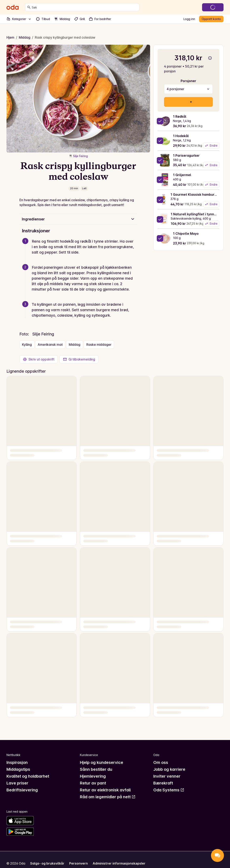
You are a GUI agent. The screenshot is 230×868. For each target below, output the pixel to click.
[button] (80, 252)
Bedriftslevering (22, 790)
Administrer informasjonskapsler (119, 863)
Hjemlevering (93, 776)
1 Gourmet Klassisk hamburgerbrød (199, 195)
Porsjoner (188, 81)
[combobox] (85, 7)
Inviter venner (167, 776)
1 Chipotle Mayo (186, 234)
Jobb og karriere (169, 769)
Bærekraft (163, 783)
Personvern (78, 863)
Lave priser (17, 783)
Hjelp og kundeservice (102, 762)
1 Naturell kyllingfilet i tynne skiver (199, 214)
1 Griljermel (182, 175)
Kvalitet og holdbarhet (28, 776)
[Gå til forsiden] (13, 7)
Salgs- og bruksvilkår (47, 863)
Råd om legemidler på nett (108, 797)
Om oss (161, 762)
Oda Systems (169, 790)
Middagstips (18, 769)
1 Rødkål (180, 116)
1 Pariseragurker (186, 155)
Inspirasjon (17, 762)
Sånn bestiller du (96, 769)
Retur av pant (93, 783)
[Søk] (29, 7)
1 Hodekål (181, 136)
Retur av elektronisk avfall (105, 790)
